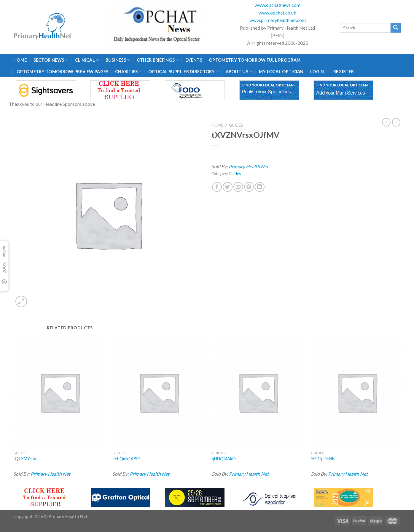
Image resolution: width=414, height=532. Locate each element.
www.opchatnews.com (277, 5)
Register (344, 72)
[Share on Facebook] (217, 187)
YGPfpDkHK (323, 459)
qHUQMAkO (224, 459)
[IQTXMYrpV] (60, 392)
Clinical (87, 60)
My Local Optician (281, 72)
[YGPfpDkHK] (357, 392)
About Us (239, 72)
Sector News (51, 60)
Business (118, 60)
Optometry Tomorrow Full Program (255, 60)
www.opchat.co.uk (277, 13)
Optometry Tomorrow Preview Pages (62, 72)
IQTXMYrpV (25, 459)
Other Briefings (158, 60)
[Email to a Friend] (238, 187)
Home (20, 60)
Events (194, 60)
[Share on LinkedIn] (260, 187)
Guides (236, 125)
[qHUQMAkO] (258, 392)
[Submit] (396, 28)
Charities (128, 72)
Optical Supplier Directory (184, 72)
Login (317, 72)
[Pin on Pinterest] (249, 187)
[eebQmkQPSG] (159, 392)
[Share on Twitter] (228, 187)
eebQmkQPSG (126, 459)
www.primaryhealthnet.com (278, 20)
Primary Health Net (249, 166)
